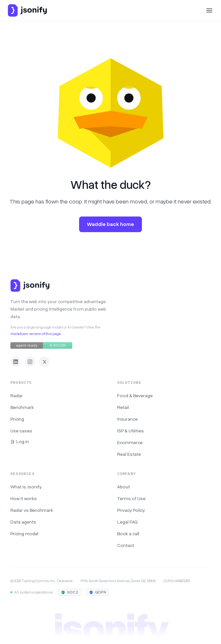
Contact (126, 546)
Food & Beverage (135, 396)
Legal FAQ (127, 522)
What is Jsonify (26, 487)
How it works (24, 499)
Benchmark (22, 407)
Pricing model (24, 534)
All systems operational (32, 592)
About (124, 487)
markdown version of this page (36, 334)
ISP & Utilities (131, 431)
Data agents (23, 522)
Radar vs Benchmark (32, 510)
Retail (123, 407)
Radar (17, 396)
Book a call (128, 534)
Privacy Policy (131, 510)
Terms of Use (131, 499)
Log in (20, 442)
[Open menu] (209, 10)
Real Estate (129, 454)
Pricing (17, 419)
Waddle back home (110, 224)
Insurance (127, 419)
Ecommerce (130, 443)
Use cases (21, 431)
